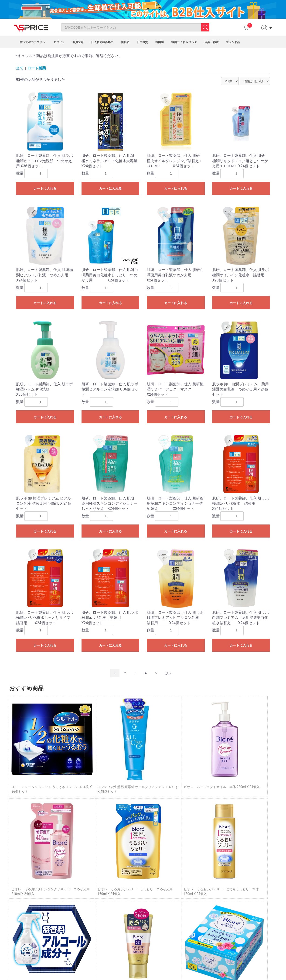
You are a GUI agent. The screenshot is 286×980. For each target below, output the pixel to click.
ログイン (59, 42)
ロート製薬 (37, 68)
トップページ (197, 873)
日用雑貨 (142, 42)
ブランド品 (233, 42)
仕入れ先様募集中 (102, 42)
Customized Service (117, 901)
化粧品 (125, 42)
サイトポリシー (199, 894)
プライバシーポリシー (204, 889)
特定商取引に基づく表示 (206, 884)
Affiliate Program (115, 886)
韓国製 (160, 42)
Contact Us (26, 881)
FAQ (21, 891)
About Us (25, 886)
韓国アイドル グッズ (184, 42)
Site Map (25, 901)
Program (109, 881)
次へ (169, 673)
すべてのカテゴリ (33, 42)
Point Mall (110, 891)
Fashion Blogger (115, 896)
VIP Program (112, 907)
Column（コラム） (201, 878)
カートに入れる (45, 188)
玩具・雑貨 (211, 42)
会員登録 (78, 42)
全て (20, 68)
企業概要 (194, 899)
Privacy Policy (28, 896)
